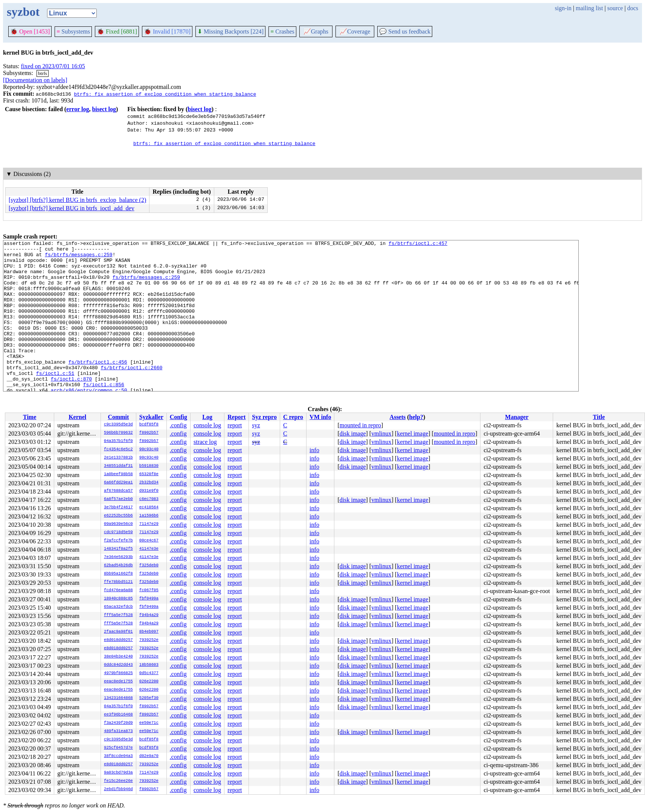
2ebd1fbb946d (118, 789)
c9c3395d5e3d (118, 425)
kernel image (412, 434)
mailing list (589, 8)
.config (178, 425)
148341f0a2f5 (118, 549)
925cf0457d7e (118, 748)
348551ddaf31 (118, 466)
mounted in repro (360, 425)
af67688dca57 (118, 491)
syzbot (23, 12)
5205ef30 (149, 698)
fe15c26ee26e (118, 781)
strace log (205, 442)
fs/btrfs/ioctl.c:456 (98, 387)
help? (416, 417)
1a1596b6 (149, 516)
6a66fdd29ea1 (118, 483)
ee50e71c (149, 723)
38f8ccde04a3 (118, 756)
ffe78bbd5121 (118, 582)
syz (256, 425)
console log (207, 425)
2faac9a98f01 (118, 632)
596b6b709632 (118, 433)
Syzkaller (151, 417)
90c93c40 (149, 450)
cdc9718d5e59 (118, 532)
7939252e (149, 640)
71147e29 (149, 524)
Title (599, 417)
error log (78, 109)
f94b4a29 (149, 615)
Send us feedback (405, 31)
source (615, 8)
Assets (398, 417)
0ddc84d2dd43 (118, 665)
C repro (293, 417)
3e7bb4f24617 (118, 508)
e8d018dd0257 (118, 640)
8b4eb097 (149, 632)
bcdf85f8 (149, 425)
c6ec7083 (149, 499)
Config (178, 417)
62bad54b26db (118, 566)
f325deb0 (149, 566)
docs (633, 8)
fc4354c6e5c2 (118, 450)
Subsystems (73, 31)
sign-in (563, 8)
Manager (517, 417)
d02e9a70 (149, 756)
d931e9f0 (149, 491)
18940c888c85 (118, 599)
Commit (118, 417)
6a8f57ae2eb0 (118, 499)
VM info (320, 417)
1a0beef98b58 (118, 474)
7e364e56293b (118, 557)
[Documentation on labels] (35, 80)
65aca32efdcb (118, 607)
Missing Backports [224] (230, 31)
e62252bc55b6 (118, 516)
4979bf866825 (118, 673)
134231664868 (118, 698)
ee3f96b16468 (118, 715)
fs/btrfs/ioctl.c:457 (418, 244)
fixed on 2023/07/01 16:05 (53, 66)
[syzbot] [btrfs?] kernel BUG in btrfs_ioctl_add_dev (72, 208)
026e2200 (149, 682)
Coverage (355, 31)
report (235, 425)
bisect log (104, 109)
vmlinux (381, 434)
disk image (353, 434)
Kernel (77, 417)
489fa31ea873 (118, 731)
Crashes (282, 31)
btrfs (43, 73)
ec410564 (149, 508)
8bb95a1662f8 (118, 574)
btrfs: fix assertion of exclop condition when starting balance (165, 94)
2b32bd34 (149, 483)
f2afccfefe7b (118, 541)
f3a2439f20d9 (118, 723)
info (314, 450)
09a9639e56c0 (118, 524)
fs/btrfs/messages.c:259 (79, 258)
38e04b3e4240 (118, 657)
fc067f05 (149, 590)
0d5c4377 (149, 673)
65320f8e (149, 474)
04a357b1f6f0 (118, 441)
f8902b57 (149, 433)
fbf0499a (149, 599)
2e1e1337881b (118, 458)
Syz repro (264, 417)
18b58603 (149, 665)
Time (30, 417)
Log (207, 417)
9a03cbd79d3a (118, 773)
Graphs (316, 31)
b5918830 (149, 466)
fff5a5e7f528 (118, 615)
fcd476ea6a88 (118, 590)
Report (236, 417)
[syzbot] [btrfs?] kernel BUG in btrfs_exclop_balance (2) (77, 200)
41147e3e (149, 549)
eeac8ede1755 (118, 682)
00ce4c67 (149, 541)
